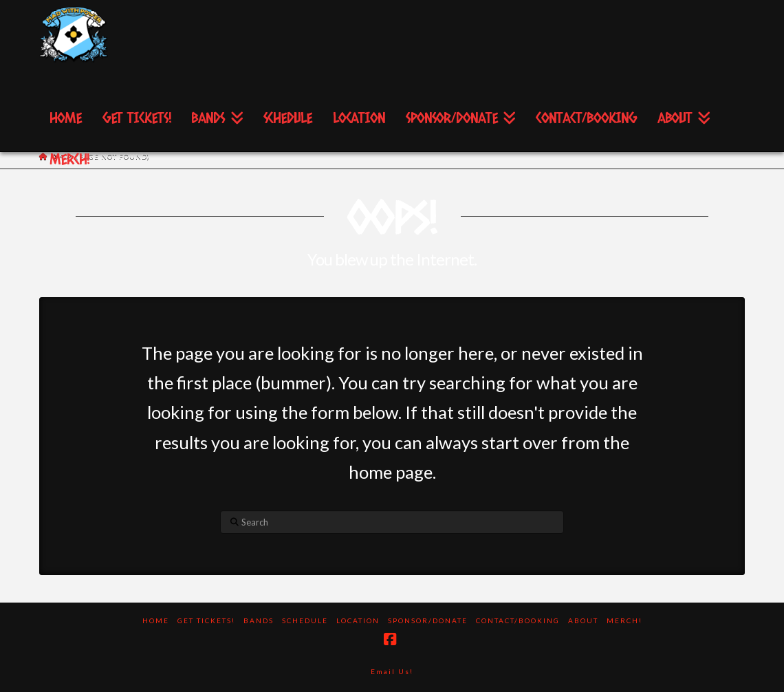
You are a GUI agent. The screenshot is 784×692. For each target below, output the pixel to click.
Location (358, 620)
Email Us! (392, 671)
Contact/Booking (518, 620)
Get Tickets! (206, 620)
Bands (259, 620)
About (583, 620)
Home (156, 620)
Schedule (305, 620)
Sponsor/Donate (428, 620)
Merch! (624, 620)
